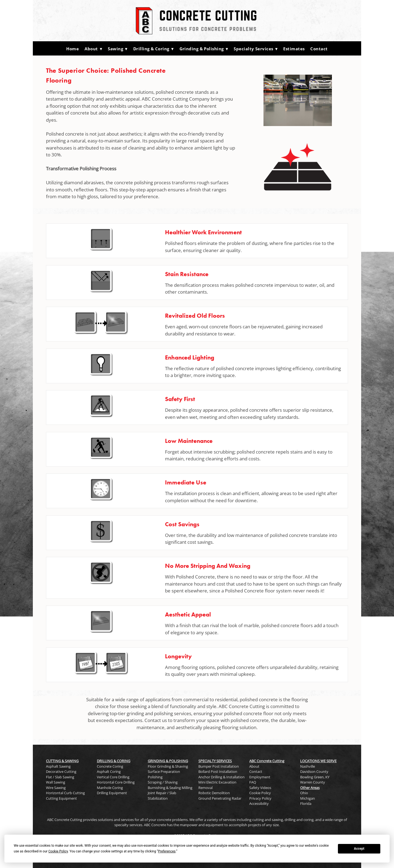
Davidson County (314, 771)
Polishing (155, 777)
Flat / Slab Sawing (60, 777)
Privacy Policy (260, 798)
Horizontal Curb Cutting (65, 793)
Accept (359, 849)
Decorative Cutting (61, 771)
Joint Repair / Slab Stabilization (162, 796)
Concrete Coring (110, 766)
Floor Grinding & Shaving (168, 766)
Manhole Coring (110, 788)
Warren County (313, 782)
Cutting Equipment (61, 798)
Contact (319, 49)
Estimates (294, 49)
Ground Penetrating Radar (220, 798)
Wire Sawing (56, 788)
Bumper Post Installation (219, 766)
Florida (306, 803)
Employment (260, 777)
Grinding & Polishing (204, 49)
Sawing (118, 49)
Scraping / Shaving (163, 782)
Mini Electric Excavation (217, 782)
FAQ (253, 782)
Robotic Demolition (214, 793)
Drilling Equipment (112, 793)
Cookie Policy (260, 793)
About (93, 49)
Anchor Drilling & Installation (221, 777)
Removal (205, 788)
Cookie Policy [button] (58, 851)
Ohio (304, 793)
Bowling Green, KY (315, 777)
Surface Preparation (164, 771)
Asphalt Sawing (58, 766)
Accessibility (259, 803)
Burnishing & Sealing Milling (170, 788)
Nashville (308, 766)
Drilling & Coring (153, 49)
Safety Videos (260, 788)
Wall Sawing (56, 782)
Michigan (308, 798)
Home (73, 49)
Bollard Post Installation (218, 771)
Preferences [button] (167, 851)
